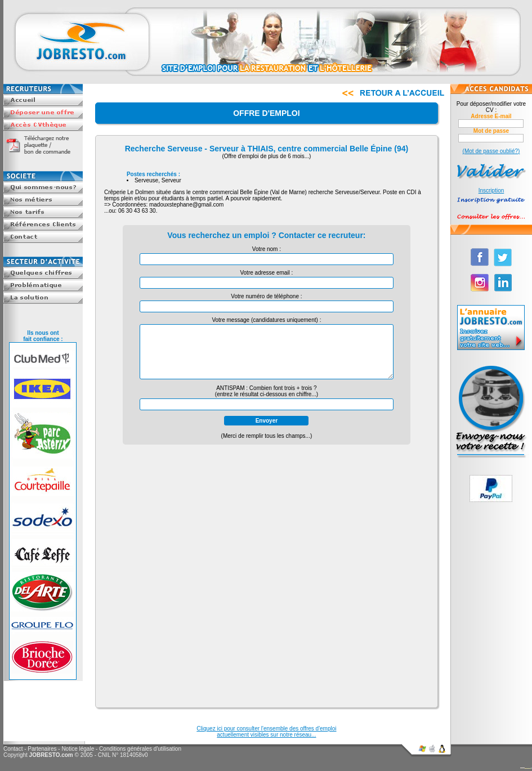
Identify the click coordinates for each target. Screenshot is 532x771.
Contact (13, 749)
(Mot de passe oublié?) (491, 151)
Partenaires (42, 749)
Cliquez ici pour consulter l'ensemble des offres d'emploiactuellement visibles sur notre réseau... (266, 732)
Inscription (491, 190)
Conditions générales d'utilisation (140, 749)
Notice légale (78, 749)
